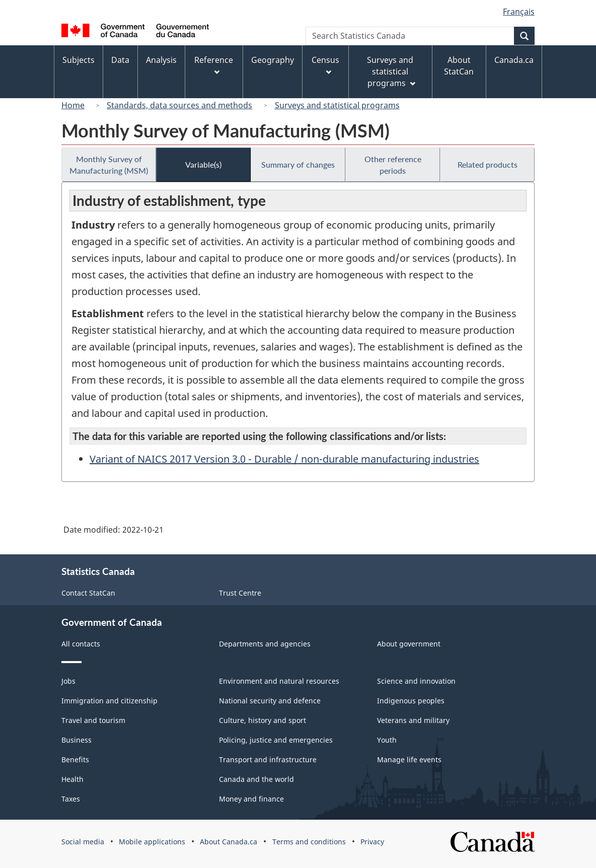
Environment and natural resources (279, 681)
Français (519, 12)
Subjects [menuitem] (79, 60)
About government (409, 644)
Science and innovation (416, 681)
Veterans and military (413, 720)
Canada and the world (256, 779)
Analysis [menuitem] (161, 60)
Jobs (68, 681)
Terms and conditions (309, 842)
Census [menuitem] (325, 65)
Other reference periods (393, 165)
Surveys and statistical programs (337, 105)
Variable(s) (203, 164)
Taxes (71, 799)
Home (73, 105)
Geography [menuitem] (273, 60)
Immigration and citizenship (109, 701)
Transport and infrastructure (268, 760)
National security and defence (270, 701)
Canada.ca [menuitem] (514, 60)
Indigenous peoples (411, 701)
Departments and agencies (265, 644)
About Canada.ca (229, 842)
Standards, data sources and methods (179, 105)
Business (77, 740)
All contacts (81, 644)
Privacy (372, 842)
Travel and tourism (93, 720)
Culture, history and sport (263, 720)
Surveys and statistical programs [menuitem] (391, 71)
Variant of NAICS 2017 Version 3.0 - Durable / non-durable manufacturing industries (284, 459)
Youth (387, 740)
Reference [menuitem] (214, 65)
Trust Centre (240, 593)
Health (72, 779)
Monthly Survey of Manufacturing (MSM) (109, 165)
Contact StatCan (88, 593)
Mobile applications (152, 842)
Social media (83, 842)
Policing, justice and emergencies (276, 740)
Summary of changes (298, 164)
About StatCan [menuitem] (459, 66)
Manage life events (409, 760)
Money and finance (251, 799)
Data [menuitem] (120, 60)
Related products (488, 164)
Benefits (75, 760)
